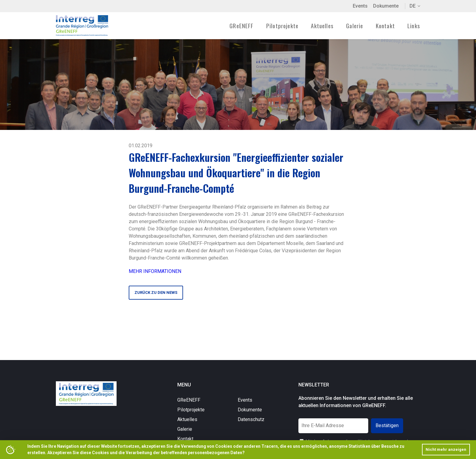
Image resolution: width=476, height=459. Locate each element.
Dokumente (386, 6)
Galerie (355, 25)
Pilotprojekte (191, 410)
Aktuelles (322, 25)
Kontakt (385, 25)
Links (414, 25)
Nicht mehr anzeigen (446, 449)
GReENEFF (189, 400)
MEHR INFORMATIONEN (155, 271)
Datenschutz (251, 419)
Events (360, 6)
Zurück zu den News (156, 292)
